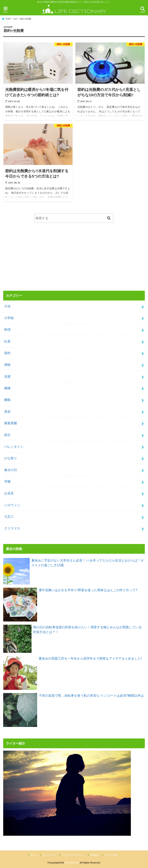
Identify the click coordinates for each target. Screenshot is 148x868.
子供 (7, 306)
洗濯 (7, 376)
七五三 (9, 516)
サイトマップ (49, 855)
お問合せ (94, 855)
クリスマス (12, 528)
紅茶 (7, 341)
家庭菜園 (11, 423)
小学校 (9, 318)
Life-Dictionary (72, 863)
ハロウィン (12, 505)
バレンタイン (14, 447)
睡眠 (7, 400)
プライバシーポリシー (73, 855)
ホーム (34, 855)
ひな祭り (11, 458)
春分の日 (11, 470)
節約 (7, 353)
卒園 (7, 481)
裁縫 (7, 388)
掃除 (7, 365)
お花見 (9, 493)
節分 (7, 435)
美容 (7, 411)
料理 (7, 330)
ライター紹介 (111, 855)
